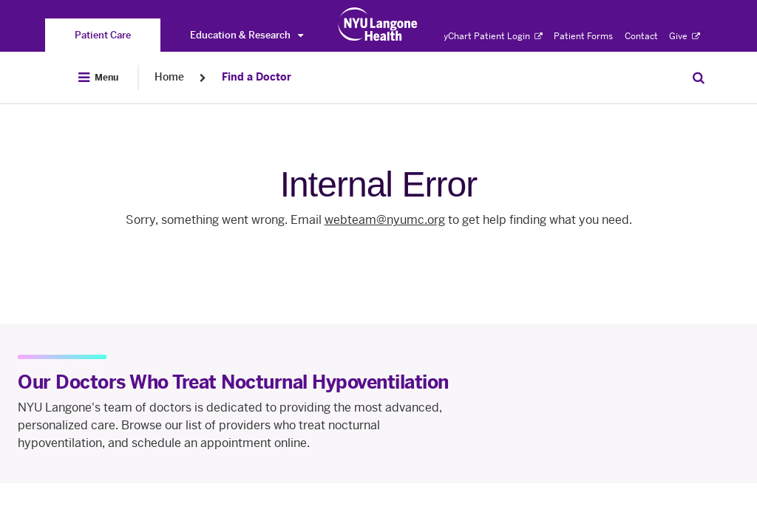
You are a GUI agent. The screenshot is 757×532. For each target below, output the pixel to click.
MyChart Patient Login (489, 36)
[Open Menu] (98, 78)
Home (169, 77)
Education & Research (247, 35)
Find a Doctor (257, 77)
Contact (641, 36)
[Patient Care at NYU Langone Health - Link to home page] (378, 24)
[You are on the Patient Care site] (103, 35)
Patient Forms (583, 36)
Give (685, 36)
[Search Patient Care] (699, 78)
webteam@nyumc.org (385, 220)
